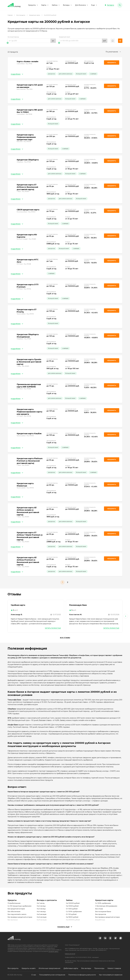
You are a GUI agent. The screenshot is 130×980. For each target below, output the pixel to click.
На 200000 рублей (73, 920)
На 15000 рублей (72, 917)
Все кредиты (13, 968)
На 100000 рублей (73, 903)
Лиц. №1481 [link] (28, 162)
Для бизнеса (82, 5)
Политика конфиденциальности (82, 975)
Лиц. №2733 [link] (30, 314)
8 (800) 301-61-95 (70, 954)
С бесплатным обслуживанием (106, 906)
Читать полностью (53, 628)
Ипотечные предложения (50, 968)
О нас (34, 975)
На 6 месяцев (42, 917)
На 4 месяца (41, 912)
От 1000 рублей (72, 909)
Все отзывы (65, 638)
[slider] (32, 43)
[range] (32, 41)
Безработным (100, 920)
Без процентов (101, 914)
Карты (45, 5)
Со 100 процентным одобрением (19, 906)
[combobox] (113, 52)
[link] (100, 938)
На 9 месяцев (42, 920)
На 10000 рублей (72, 906)
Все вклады (86, 968)
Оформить (112, 111)
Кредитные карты (35, 15)
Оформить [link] (112, 62)
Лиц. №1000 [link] (27, 141)
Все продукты (21, 15)
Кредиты (33, 5)
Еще (94, 5)
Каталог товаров (114, 968)
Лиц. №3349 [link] (32, 212)
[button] (109, 5)
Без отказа (99, 909)
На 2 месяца (41, 906)
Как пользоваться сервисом (111, 975)
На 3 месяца (41, 909)
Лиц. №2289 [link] (32, 239)
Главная (10, 15)
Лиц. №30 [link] (30, 89)
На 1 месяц (41, 903)
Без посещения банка (103, 912)
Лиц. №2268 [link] (27, 264)
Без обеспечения (14, 912)
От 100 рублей (71, 914)
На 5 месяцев (42, 914)
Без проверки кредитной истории (20, 917)
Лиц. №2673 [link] (25, 191)
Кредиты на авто (29, 968)
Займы (56, 5)
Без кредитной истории (16, 909)
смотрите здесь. (53, 951)
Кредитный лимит (65, 37)
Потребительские (14, 903)
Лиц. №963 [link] (29, 64)
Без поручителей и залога (17, 914)
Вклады (67, 5)
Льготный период (13, 37)
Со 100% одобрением (74, 912)
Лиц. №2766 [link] (27, 289)
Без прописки (13, 920)
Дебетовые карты (71, 968)
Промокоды (99, 968)
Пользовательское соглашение (52, 975)
